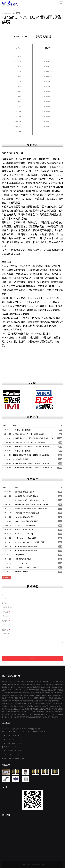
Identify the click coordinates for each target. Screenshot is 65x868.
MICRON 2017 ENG (21, 572)
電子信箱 (6, 603)
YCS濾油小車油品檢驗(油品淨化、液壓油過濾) (31, 509)
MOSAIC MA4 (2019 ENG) (24, 534)
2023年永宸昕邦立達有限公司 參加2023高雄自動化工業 (33, 468)
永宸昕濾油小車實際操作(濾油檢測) (27, 513)
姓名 (4, 594)
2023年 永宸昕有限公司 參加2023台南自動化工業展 (31, 463)
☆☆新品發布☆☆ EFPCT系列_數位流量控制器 (29, 442)
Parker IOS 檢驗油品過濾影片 (25, 517)
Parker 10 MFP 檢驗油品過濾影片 (26, 521)
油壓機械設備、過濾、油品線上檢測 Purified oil (31, 504)
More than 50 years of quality (25, 567)
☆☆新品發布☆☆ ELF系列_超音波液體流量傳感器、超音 (33, 438)
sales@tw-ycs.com (17, 747)
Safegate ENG (19, 555)
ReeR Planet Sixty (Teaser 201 (25, 538)
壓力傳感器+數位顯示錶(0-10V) (25, 492)
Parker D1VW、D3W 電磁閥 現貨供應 (32, 20)
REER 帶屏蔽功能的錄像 (23, 559)
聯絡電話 (6, 621)
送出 (33, 659)
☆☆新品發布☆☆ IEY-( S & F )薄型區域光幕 (28, 434)
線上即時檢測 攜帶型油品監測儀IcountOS (29, 500)
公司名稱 (6, 612)
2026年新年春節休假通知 (22, 430)
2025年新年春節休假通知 (22, 451)
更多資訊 (6, 578)
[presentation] (19, 652)
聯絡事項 (6, 630)
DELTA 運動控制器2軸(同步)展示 (26, 546)
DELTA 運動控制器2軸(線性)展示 (26, 551)
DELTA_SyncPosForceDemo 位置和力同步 (29, 542)
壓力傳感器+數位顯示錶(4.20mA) (26, 496)
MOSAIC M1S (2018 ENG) (24, 530)
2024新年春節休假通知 (21, 459)
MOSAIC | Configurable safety (25, 525)
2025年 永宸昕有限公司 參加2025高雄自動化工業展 (31, 447)
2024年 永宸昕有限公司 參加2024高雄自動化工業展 (31, 455)
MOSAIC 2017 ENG (21, 563)
